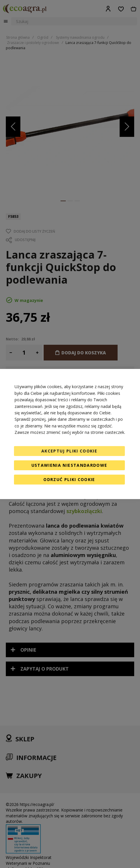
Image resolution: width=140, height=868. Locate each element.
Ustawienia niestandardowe (69, 465)
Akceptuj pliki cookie (69, 451)
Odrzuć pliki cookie (69, 479)
